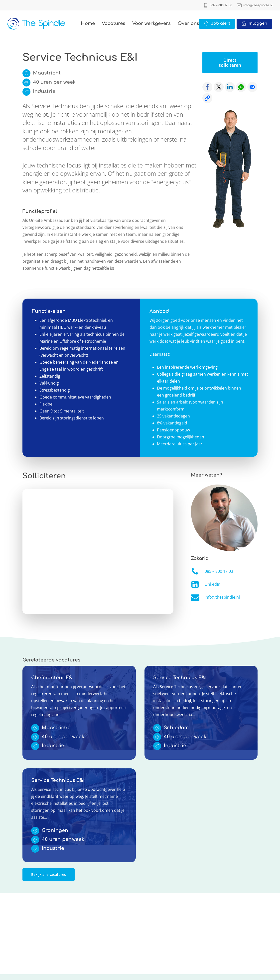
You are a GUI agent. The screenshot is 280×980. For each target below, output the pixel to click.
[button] (230, 63)
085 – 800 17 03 (219, 571)
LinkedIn (212, 584)
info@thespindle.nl (222, 597)
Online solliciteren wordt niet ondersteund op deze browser (98, 552)
